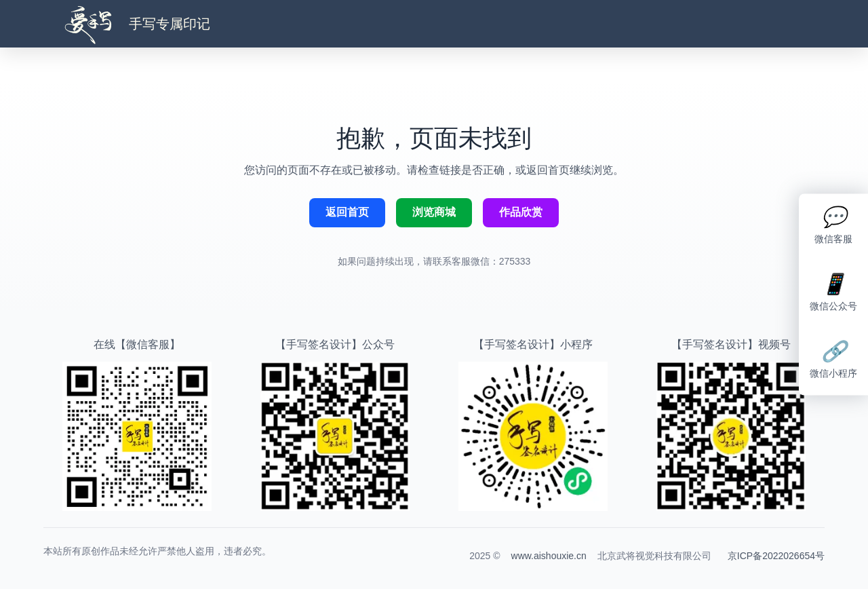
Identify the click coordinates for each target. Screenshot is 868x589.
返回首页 (347, 212)
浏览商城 (434, 212)
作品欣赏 (521, 212)
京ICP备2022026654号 (776, 556)
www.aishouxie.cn (549, 556)
